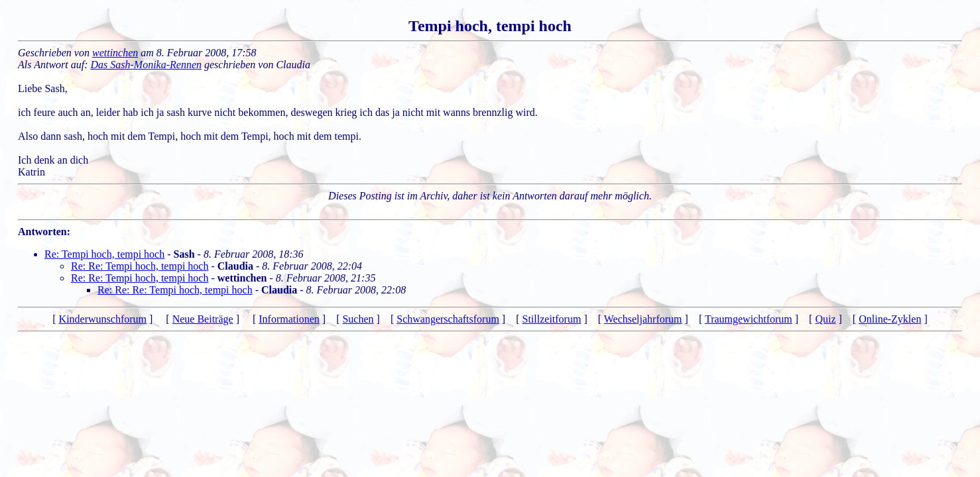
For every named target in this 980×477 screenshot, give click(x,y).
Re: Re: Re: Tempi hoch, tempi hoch (175, 290)
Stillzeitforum (552, 319)
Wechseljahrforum (643, 319)
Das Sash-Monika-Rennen (147, 65)
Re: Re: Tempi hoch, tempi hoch (140, 266)
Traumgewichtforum (749, 319)
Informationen (289, 319)
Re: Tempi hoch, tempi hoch (104, 254)
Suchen (358, 319)
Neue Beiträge (203, 319)
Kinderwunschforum (103, 319)
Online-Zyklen (890, 319)
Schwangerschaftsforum (448, 319)
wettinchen (115, 53)
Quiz (825, 319)
